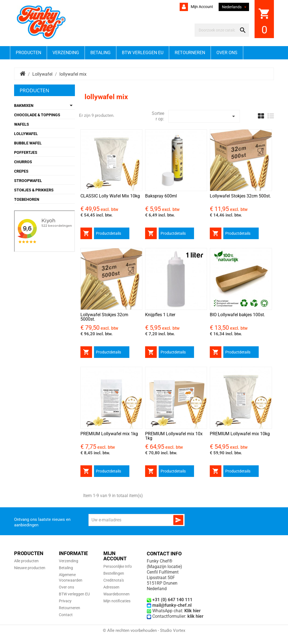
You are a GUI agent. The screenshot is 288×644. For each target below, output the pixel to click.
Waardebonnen (116, 594)
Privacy (65, 601)
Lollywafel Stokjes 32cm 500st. (240, 196)
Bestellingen (114, 573)
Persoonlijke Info (118, 566)
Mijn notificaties (117, 601)
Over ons (227, 53)
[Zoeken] (217, 30)
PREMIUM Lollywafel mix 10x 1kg (174, 436)
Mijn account (201, 7)
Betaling (100, 53)
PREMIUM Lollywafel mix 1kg (109, 434)
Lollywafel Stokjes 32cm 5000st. (104, 317)
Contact (66, 615)
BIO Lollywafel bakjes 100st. (237, 315)
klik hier (195, 616)
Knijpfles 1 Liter (160, 315)
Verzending (66, 53)
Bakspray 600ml (161, 196)
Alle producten (26, 561)
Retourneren (190, 53)
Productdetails (108, 233)
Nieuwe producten (30, 568)
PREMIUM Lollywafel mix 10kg (240, 434)
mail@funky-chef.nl (172, 605)
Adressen (111, 587)
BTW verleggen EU (143, 53)
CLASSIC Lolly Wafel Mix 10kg (110, 196)
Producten (28, 53)
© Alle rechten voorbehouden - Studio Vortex (144, 630)
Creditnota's (114, 580)
